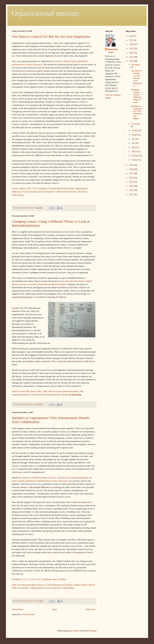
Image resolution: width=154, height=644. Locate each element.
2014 (131, 186)
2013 (131, 190)
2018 (131, 169)
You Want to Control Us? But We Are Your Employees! (51, 37)
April (134, 147)
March (135, 151)
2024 (131, 44)
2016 (131, 178)
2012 (131, 194)
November (136, 124)
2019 (131, 165)
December (136, 65)
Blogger (93, 631)
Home (54, 609)
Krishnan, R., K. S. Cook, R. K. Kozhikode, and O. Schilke (39, 579)
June (134, 143)
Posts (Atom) (29, 614)
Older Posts (91, 609)
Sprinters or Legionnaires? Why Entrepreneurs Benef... (136, 112)
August (135, 135)
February (136, 156)
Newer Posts (18, 609)
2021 (131, 57)
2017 (131, 173)
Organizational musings (46, 13)
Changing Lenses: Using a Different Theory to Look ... (136, 96)
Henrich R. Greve (113, 51)
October (135, 130)
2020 (131, 61)
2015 (131, 182)
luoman (75, 631)
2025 (131, 40)
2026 (131, 36)
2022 (131, 53)
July (134, 139)
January (135, 160)
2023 (131, 48)
